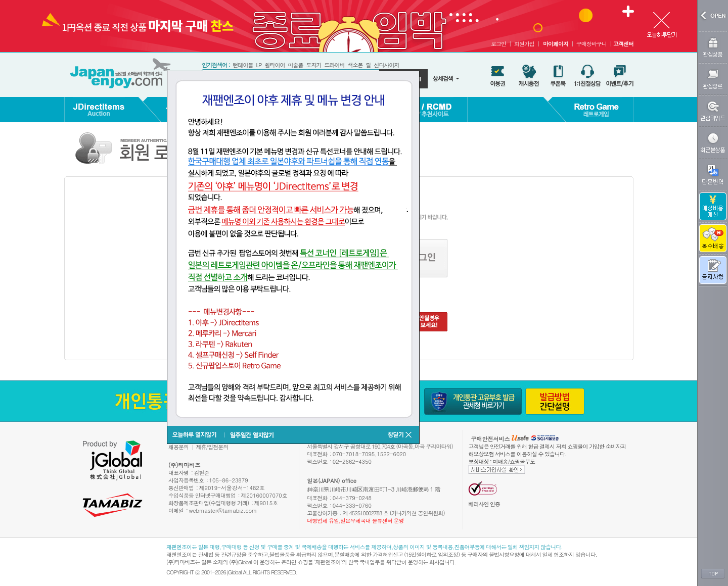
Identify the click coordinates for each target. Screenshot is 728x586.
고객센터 (623, 44)
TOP (713, 574)
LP (259, 65)
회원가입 (524, 44)
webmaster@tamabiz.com (223, 510)
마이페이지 (556, 44)
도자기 (313, 65)
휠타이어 (275, 65)
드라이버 (334, 65)
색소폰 (355, 65)
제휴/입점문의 (212, 447)
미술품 (295, 65)
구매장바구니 (591, 44)
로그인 (498, 44)
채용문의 (178, 447)
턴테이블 (243, 65)
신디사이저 (386, 65)
